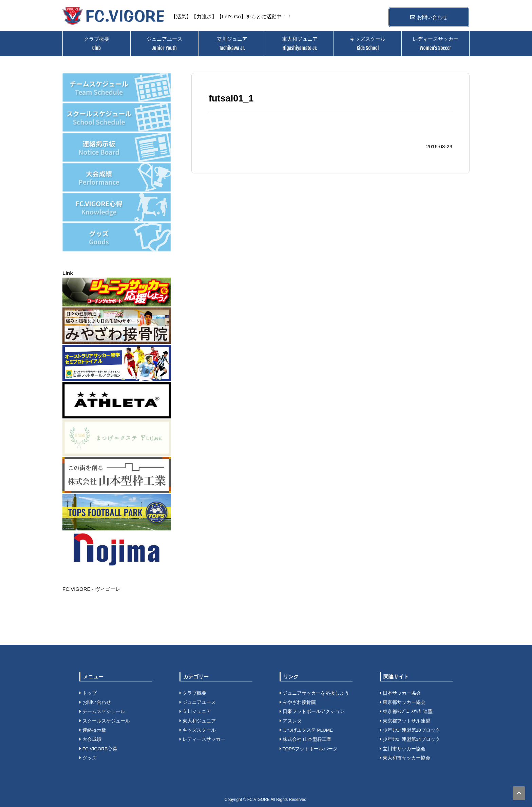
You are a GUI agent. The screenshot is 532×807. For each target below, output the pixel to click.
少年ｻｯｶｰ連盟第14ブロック (410, 739)
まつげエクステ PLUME (306, 730)
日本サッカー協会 (400, 693)
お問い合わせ (429, 17)
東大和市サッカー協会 (405, 758)
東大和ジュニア (300, 43)
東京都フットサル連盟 (405, 721)
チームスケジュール (102, 711)
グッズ (88, 758)
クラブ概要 (97, 43)
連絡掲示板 (93, 730)
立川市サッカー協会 (403, 749)
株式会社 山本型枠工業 (306, 739)
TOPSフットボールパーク (309, 749)
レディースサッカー (435, 43)
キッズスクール (368, 43)
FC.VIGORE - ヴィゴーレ (91, 589)
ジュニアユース (164, 43)
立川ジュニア (232, 43)
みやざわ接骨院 (298, 702)
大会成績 (90, 739)
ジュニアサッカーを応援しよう (314, 693)
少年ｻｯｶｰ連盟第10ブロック (410, 730)
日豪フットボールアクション (312, 711)
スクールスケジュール (105, 721)
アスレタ (291, 721)
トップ (88, 693)
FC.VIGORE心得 (98, 749)
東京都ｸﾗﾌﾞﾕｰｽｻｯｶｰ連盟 (406, 711)
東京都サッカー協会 (403, 702)
